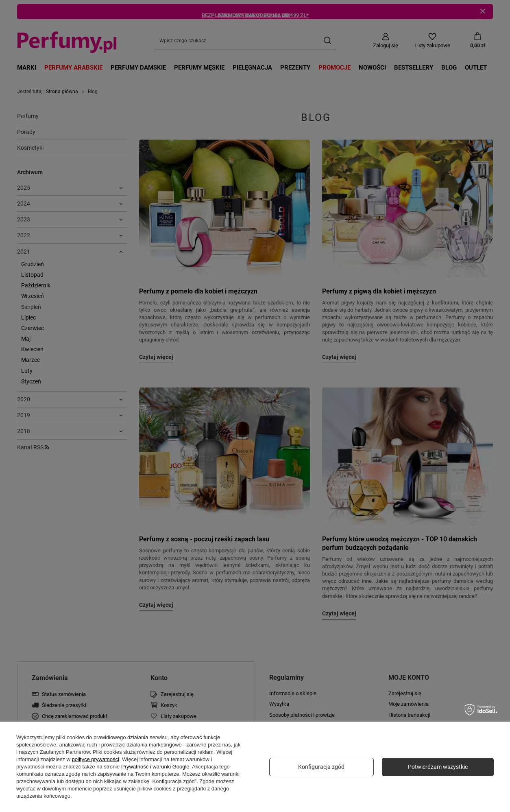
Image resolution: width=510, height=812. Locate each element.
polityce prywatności (96, 759)
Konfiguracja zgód (321, 767)
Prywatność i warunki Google (155, 767)
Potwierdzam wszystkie (438, 767)
